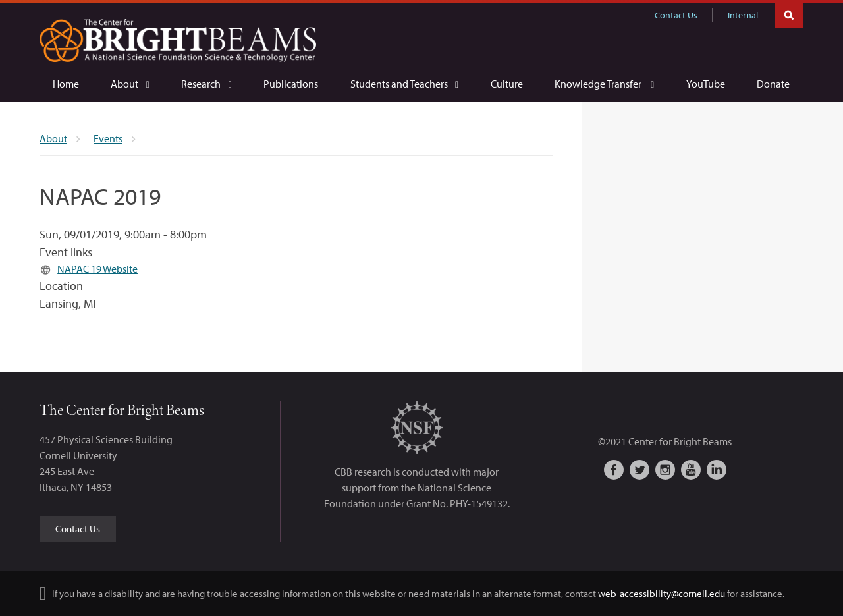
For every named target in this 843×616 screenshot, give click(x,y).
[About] (130, 84)
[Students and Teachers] (405, 84)
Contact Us (676, 15)
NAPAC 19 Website (97, 269)
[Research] (206, 84)
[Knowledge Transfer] (605, 84)
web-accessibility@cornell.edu (662, 593)
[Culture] (507, 84)
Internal (743, 15)
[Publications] (291, 84)
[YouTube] (706, 84)
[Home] (66, 84)
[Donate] (773, 84)
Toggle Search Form (789, 14)
